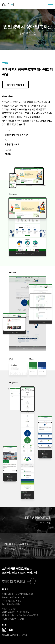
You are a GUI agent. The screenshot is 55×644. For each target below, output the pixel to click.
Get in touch (14, 581)
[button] (27, 520)
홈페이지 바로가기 (15, 85)
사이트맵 (51, 4)
